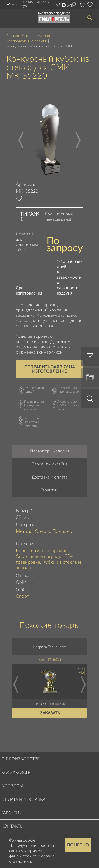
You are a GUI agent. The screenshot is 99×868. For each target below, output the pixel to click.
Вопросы (12, 786)
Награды (45, 36)
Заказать (50, 713)
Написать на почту (69, 5)
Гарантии (49, 490)
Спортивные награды (39, 557)
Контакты (13, 826)
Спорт (23, 596)
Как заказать (16, 773)
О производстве (20, 759)
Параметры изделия (50, 451)
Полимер (62, 532)
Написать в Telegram (58, 5)
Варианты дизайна (50, 464)
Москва (17, 5)
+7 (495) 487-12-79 (37, 5)
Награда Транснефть (50, 647)
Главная (13, 36)
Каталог (28, 36)
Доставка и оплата (50, 477)
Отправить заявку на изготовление (50, 369)
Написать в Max (64, 5)
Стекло (43, 532)
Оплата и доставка (23, 799)
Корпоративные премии (27, 41)
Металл (24, 532)
